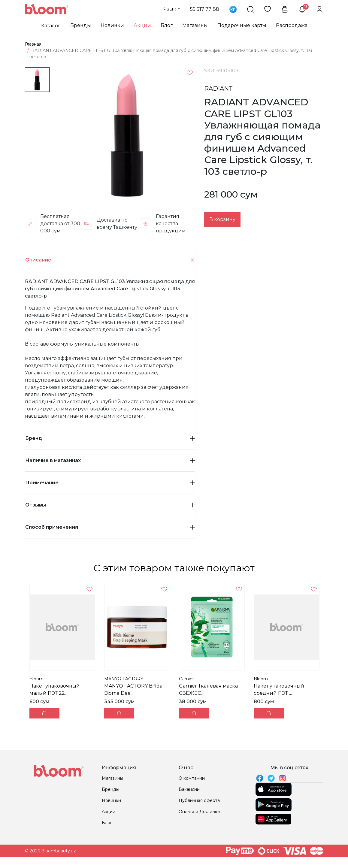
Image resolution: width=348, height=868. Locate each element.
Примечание (110, 483)
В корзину (222, 219)
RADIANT (218, 89)
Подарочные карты (242, 25)
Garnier (186, 679)
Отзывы (110, 505)
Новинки (112, 25)
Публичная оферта (199, 800)
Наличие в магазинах (110, 460)
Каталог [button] (51, 26)
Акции (142, 25)
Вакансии (189, 789)
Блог (167, 25)
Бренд (110, 438)
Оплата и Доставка (199, 812)
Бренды (81, 25)
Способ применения (110, 527)
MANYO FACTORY (124, 679)
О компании (192, 778)
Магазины (195, 25)
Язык (170, 9)
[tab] (110, 260)
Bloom (36, 679)
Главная (33, 44)
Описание (110, 260)
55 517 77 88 (205, 9)
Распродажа (292, 25)
